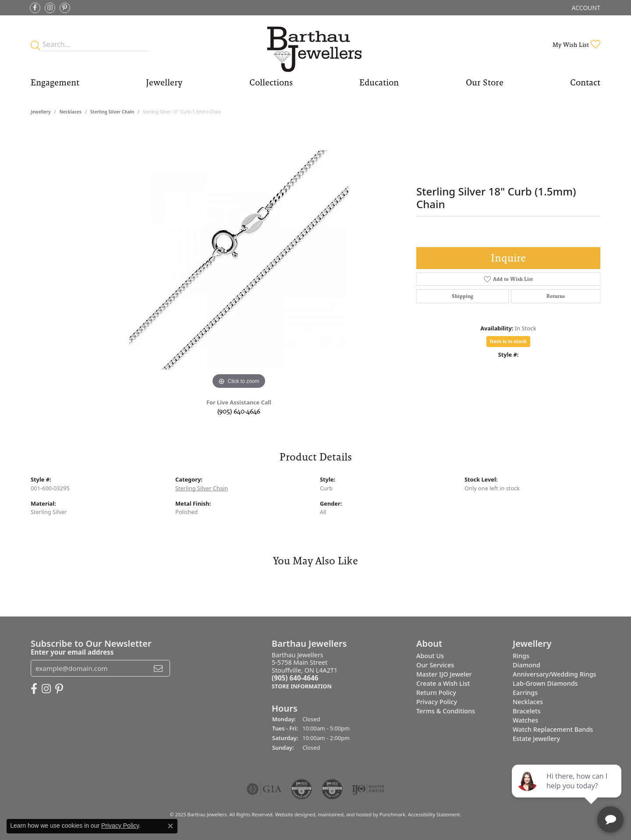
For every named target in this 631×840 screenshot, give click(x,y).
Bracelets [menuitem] (526, 711)
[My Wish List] (576, 44)
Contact (585, 82)
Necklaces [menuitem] (528, 702)
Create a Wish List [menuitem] (443, 683)
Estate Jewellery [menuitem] (536, 739)
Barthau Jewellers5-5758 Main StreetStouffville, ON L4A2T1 (305, 671)
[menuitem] (264, 789)
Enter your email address (72, 652)
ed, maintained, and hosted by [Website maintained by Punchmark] (344, 814)
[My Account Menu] (586, 8)
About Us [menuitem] (430, 656)
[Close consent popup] (170, 826)
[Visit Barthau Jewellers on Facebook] (35, 8)
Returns (556, 296)
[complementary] (567, 792)
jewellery (41, 112)
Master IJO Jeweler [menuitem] (444, 674)
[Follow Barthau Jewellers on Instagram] (50, 8)
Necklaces (70, 112)
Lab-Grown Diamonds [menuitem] (545, 683)
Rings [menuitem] (521, 656)
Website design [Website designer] (292, 814)
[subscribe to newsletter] (158, 668)
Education (379, 82)
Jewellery (164, 82)
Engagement (55, 82)
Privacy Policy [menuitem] (437, 702)
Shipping (463, 296)
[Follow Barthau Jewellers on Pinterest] (65, 8)
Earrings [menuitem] (525, 693)
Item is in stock (508, 341)
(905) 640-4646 (239, 411)
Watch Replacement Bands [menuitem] (553, 729)
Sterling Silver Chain (112, 112)
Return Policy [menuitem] (436, 693)
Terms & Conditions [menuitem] (446, 711)
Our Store (485, 82)
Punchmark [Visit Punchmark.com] (392, 814)
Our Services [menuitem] (435, 665)
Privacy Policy (120, 826)
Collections (271, 82)
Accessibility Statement (434, 814)
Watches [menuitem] (525, 720)
